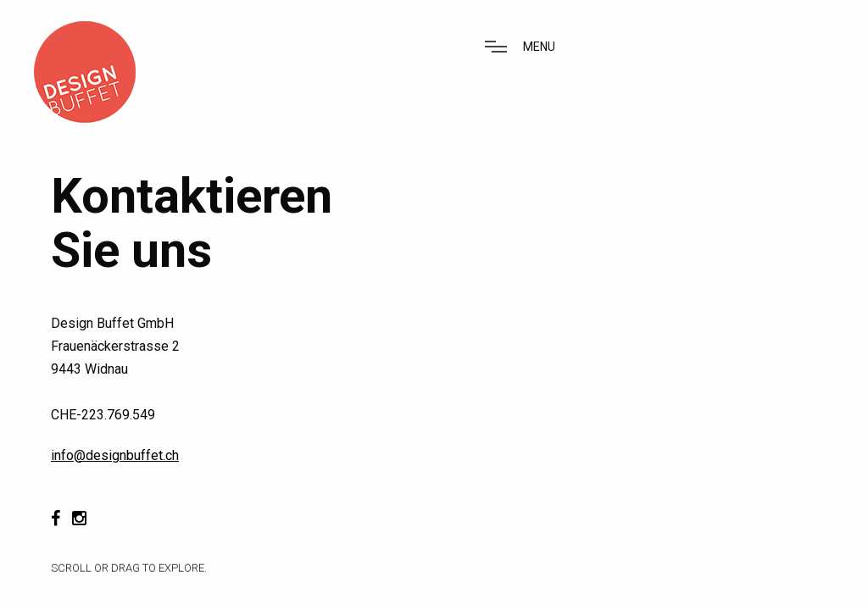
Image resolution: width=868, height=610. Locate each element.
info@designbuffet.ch (115, 455)
